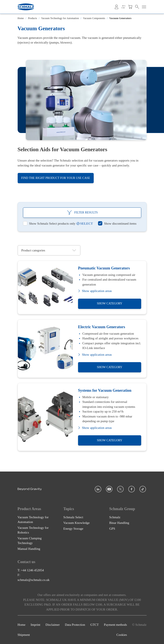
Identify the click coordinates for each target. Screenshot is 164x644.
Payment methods (116, 625)
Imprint (36, 625)
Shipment (24, 635)
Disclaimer (53, 625)
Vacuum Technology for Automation (60, 18)
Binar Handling (119, 523)
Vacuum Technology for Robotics (33, 530)
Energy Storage (73, 528)
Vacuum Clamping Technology (30, 540)
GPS (112, 528)
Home (21, 18)
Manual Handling (29, 549)
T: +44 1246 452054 (31, 570)
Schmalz (115, 517)
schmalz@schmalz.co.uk (34, 580)
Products (32, 18)
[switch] (49, 224)
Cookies (122, 635)
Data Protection (75, 625)
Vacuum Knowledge (77, 523)
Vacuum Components (94, 18)
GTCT (94, 625)
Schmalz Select (73, 517)
